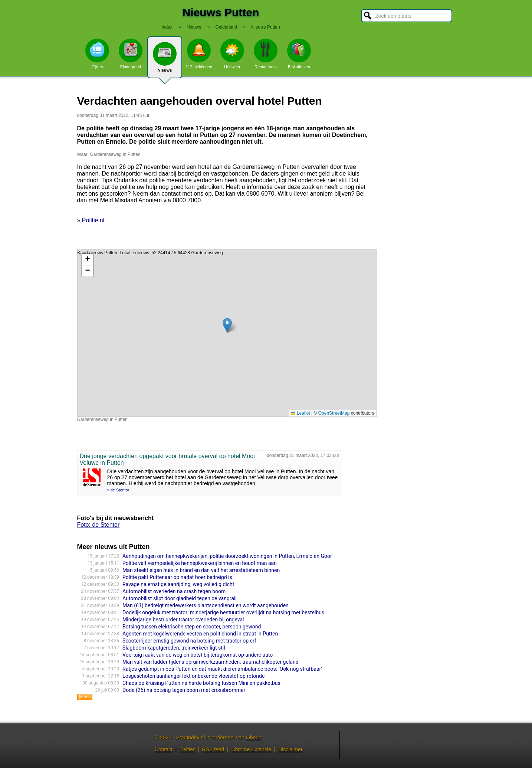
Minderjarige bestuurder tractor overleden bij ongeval (183, 620)
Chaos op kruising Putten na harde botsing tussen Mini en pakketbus (201, 683)
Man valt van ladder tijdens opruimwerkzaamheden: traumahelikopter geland (210, 662)
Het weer (232, 54)
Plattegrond (131, 54)
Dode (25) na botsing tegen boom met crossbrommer (184, 690)
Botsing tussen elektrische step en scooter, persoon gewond (192, 627)
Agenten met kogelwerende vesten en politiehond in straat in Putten (200, 634)
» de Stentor (118, 490)
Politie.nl (93, 220)
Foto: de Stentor (98, 525)
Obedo (254, 738)
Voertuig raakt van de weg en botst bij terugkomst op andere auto (198, 655)
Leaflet (300, 413)
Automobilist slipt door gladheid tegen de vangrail (180, 598)
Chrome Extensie (251, 749)
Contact (164, 749)
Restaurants (266, 54)
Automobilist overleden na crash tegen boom (174, 591)
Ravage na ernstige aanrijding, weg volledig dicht (178, 584)
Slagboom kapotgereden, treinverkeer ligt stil (174, 648)
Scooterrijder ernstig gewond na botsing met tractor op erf (189, 641)
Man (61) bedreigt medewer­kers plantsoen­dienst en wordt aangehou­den (206, 605)
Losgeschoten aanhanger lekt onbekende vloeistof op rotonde (193, 676)
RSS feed (213, 749)
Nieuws (165, 60)
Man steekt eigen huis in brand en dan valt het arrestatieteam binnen (201, 570)
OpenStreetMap (334, 413)
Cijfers (97, 54)
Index (167, 27)
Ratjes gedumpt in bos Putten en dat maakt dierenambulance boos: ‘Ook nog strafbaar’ (222, 669)
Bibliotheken (299, 54)
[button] (227, 325)
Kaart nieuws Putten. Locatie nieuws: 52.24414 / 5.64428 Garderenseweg (226, 333)
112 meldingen (199, 54)
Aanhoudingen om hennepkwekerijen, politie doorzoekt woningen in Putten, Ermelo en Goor (227, 556)
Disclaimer (290, 749)
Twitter (187, 749)
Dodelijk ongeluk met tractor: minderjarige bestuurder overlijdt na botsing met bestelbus (223, 612)
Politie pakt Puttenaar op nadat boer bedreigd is (177, 577)
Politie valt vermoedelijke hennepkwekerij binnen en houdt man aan (200, 563)
